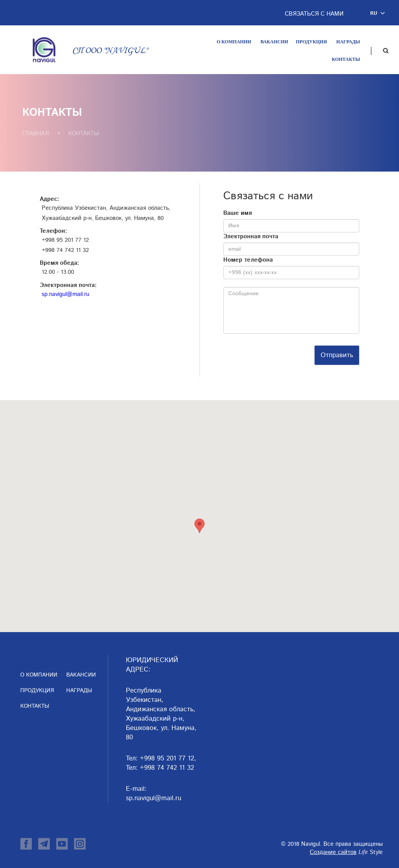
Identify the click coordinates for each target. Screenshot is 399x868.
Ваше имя (237, 213)
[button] (379, 13)
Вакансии (274, 42)
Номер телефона (248, 260)
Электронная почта (251, 236)
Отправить (337, 355)
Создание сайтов (333, 852)
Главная (35, 134)
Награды (348, 42)
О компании (234, 42)
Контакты (346, 59)
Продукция (311, 42)
